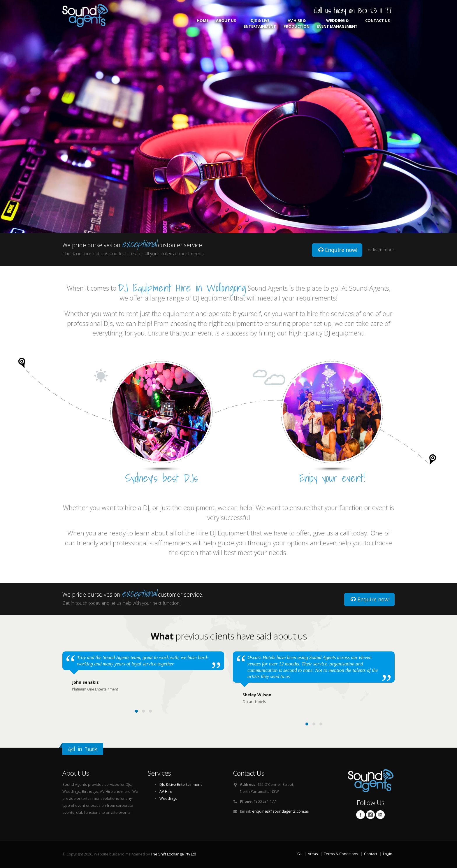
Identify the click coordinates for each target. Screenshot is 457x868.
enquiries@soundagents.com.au (281, 811)
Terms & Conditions (341, 854)
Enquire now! (338, 250)
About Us (226, 23)
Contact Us (378, 23)
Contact (371, 854)
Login (388, 854)
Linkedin (380, 815)
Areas (313, 854)
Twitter (370, 815)
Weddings (168, 798)
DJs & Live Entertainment (260, 23)
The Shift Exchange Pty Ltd (173, 854)
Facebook (361, 815)
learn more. (384, 250)
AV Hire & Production (297, 23)
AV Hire (166, 791)
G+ (300, 854)
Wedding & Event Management (337, 23)
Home (203, 23)
